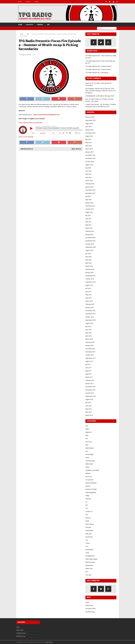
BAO (87, 445)
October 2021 (90, 209)
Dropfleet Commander (92, 470)
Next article (76, 149)
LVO (87, 514)
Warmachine (89, 565)
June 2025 (88, 126)
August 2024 (89, 136)
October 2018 (90, 317)
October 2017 (90, 355)
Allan (87, 435)
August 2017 (89, 361)
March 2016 (89, 415)
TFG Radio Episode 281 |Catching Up (97, 72)
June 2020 (88, 257)
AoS (87, 438)
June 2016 (88, 406)
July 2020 (88, 253)
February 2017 (90, 380)
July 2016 (88, 402)
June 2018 (88, 329)
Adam (87, 429)
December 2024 (90, 133)
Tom (87, 546)
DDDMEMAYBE (90, 96)
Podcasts (30, 24)
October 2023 (90, 161)
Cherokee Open (90, 461)
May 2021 (88, 222)
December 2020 (90, 238)
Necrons (88, 518)
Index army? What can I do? (101, 106)
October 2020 (90, 244)
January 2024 (89, 152)
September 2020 (90, 247)
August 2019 (89, 285)
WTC (87, 572)
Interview (88, 499)
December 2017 (90, 349)
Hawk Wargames (91, 492)
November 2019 (90, 276)
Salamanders (89, 530)
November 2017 (90, 352)
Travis (87, 553)
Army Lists (89, 442)
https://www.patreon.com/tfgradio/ (31, 122)
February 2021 (90, 231)
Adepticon (88, 432)
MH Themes (50, 642)
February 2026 (90, 117)
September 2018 (90, 320)
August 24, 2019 (26, 55)
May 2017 (88, 371)
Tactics (88, 543)
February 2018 (90, 342)
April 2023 (88, 177)
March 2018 (89, 339)
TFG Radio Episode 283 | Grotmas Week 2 (99, 66)
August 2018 (89, 323)
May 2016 (88, 409)
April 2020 (88, 263)
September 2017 (90, 358)
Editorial (88, 473)
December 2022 (90, 190)
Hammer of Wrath (91, 489)
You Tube (88, 575)
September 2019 (90, 282)
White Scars (89, 568)
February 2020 (90, 269)
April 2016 (88, 412)
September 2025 (90, 120)
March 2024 (89, 149)
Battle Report (90, 448)
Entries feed (89, 605)
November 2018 (90, 314)
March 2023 (89, 180)
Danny (87, 467)
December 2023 (90, 155)
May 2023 (88, 174)
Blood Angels (89, 454)
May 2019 (88, 295)
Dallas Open (89, 464)
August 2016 (89, 399)
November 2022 (90, 193)
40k (48, 24)
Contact (28, 2)
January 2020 (89, 272)
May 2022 (88, 199)
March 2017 (89, 377)
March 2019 (89, 301)
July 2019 (88, 288)
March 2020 (89, 266)
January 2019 (89, 307)
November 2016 (90, 390)
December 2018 (90, 310)
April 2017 (88, 374)
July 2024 (88, 139)
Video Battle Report (91, 559)
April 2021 (88, 225)
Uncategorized (90, 556)
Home (20, 24)
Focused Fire (89, 480)
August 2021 (89, 212)
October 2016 (90, 393)
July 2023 (88, 168)
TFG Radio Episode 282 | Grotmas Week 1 (99, 69)
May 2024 (88, 142)
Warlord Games (90, 562)
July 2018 (88, 326)
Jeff (86, 505)
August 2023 (89, 165)
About (20, 2)
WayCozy (88, 83)
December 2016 (90, 387)
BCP (87, 451)
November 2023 (90, 158)
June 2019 (88, 291)
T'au (87, 540)
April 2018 (88, 336)
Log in (87, 602)
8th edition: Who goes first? (106, 96)
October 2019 (90, 279)
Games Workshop (91, 483)
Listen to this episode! (26, 137)
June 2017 (88, 368)
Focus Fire (89, 476)
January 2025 (89, 130)
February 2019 (90, 304)
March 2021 (89, 228)
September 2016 (90, 396)
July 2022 (88, 196)
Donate (36, 2)
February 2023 (90, 184)
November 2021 (90, 206)
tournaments (89, 549)
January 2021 (89, 234)
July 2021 (88, 215)
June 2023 (88, 171)
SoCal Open (89, 537)
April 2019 (88, 298)
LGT (87, 508)
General (40, 24)
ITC (86, 502)
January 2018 (89, 345)
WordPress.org (90, 612)
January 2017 (89, 383)
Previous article (27, 149)
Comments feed (90, 608)
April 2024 (88, 146)
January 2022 (89, 203)
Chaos (87, 457)
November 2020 (90, 241)
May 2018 (88, 333)
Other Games (90, 524)
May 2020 (88, 260)
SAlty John (88, 534)
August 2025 (89, 123)
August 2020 (89, 250)
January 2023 (89, 187)
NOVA (87, 521)
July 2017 (88, 364)
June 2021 (88, 219)
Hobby (87, 495)
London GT (89, 511)
